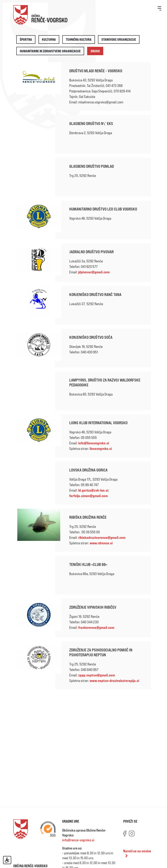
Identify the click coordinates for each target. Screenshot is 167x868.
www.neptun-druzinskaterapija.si (114, 681)
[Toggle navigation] (159, 8)
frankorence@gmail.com (96, 627)
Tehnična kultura (79, 39)
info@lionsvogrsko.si (94, 443)
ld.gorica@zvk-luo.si (93, 490)
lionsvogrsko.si (101, 448)
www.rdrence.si (101, 543)
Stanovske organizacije (119, 39)
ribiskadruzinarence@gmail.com (102, 537)
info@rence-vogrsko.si (78, 840)
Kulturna (49, 39)
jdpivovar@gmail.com (94, 272)
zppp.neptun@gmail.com (97, 675)
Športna (26, 39)
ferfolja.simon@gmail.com (88, 496)
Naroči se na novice (137, 853)
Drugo (95, 51)
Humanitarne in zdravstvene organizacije (50, 51)
